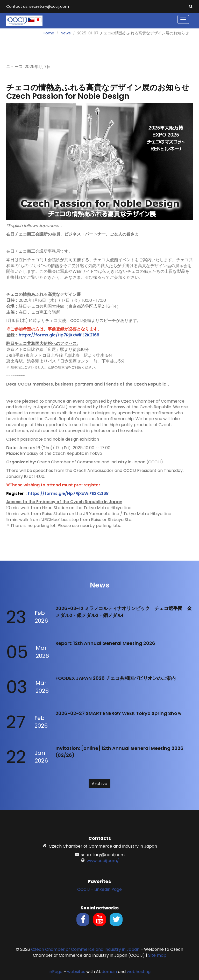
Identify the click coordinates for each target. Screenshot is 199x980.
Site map (157, 955)
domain (109, 972)
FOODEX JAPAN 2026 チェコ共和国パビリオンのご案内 (116, 678)
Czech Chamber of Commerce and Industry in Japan (85, 949)
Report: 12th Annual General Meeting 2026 (105, 643)
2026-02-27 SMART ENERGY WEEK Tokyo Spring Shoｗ (119, 713)
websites (76, 972)
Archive (99, 784)
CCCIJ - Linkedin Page (99, 889)
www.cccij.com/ (103, 861)
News (66, 33)
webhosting (139, 972)
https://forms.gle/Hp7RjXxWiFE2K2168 (59, 335)
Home (48, 33)
